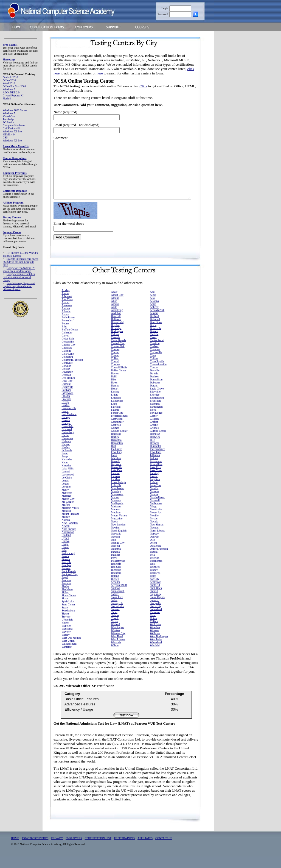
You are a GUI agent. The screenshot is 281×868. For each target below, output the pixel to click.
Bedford (154, 328)
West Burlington (159, 648)
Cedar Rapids (119, 352)
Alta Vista (67, 311)
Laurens (116, 488)
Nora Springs (69, 540)
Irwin (114, 467)
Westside (116, 654)
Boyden (115, 337)
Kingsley (67, 477)
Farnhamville (69, 420)
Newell (66, 537)
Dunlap (115, 397)
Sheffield (155, 596)
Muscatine (117, 530)
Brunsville (156, 340)
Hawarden (67, 450)
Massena (116, 512)
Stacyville (155, 615)
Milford (66, 516)
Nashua (66, 531)
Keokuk (116, 473)
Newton (154, 539)
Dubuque (155, 394)
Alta (152, 309)
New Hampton (70, 534)
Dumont (66, 395)
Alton (114, 312)
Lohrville (116, 497)
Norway (154, 545)
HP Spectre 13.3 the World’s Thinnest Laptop (20, 254)
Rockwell (155, 584)
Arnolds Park (157, 322)
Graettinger (117, 433)
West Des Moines (71, 649)
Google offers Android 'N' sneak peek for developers (19, 269)
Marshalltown (158, 509)
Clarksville (156, 364)
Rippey (154, 581)
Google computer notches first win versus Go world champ (19, 277)
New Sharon (157, 536)
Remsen (66, 580)
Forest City (117, 424)
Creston (66, 380)
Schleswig (155, 593)
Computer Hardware (14, 125)
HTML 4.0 (9, 134)
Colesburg (67, 368)
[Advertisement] (247, 116)
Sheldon (116, 599)
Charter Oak (118, 358)
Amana (115, 315)
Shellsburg (68, 601)
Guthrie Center (158, 442)
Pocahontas (156, 572)
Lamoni (66, 483)
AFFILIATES (145, 850)
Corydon (67, 377)
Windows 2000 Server (15, 110)
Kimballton (156, 476)
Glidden (154, 430)
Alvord (66, 314)
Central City (118, 355)
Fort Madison (69, 426)
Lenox (65, 492)
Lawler (154, 488)
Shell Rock (156, 599)
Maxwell (155, 512)
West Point (156, 651)
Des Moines (68, 389)
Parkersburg (68, 565)
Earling (115, 403)
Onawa (66, 553)
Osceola (116, 557)
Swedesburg (68, 622)
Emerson (116, 409)
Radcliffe (116, 575)
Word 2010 (9, 83)
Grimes (115, 439)
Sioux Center (69, 607)
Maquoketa (117, 506)
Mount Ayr (156, 524)
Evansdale (155, 412)
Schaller (116, 593)
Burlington (117, 343)
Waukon (154, 642)
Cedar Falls (68, 350)
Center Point (157, 352)
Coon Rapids (157, 373)
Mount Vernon (119, 527)
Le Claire (67, 489)
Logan (65, 495)
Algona (115, 309)
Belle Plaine (68, 329)
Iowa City (117, 464)
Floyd (153, 421)
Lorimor (66, 498)
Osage (65, 556)
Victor (115, 633)
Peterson (154, 569)
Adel (152, 303)
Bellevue (116, 331)
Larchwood (68, 486)
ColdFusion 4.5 (11, 128)
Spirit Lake (68, 613)
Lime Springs (119, 494)
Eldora (115, 406)
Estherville (117, 412)
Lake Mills (68, 480)
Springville (117, 615)
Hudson (66, 456)
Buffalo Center (70, 341)
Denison (154, 388)
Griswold (67, 441)
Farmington (156, 418)
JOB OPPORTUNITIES (35, 850)
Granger (66, 435)
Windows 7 (9, 89)
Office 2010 (9, 80)
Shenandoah (118, 603)
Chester (115, 361)
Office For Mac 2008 (14, 86)
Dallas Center (119, 382)
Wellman (155, 645)
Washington (118, 639)
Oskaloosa (156, 557)
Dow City (67, 392)
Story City (155, 618)
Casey (153, 349)
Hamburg (116, 445)
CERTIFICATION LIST (98, 850)
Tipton (65, 625)
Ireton (65, 465)
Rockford (116, 584)
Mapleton (67, 504)
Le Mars (116, 491)
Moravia (66, 522)
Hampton (155, 445)
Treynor (66, 628)
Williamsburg (69, 655)
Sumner (115, 621)
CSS (5, 137)
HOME (15, 850)
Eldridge (154, 406)
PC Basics (8, 122)
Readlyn (66, 577)
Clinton (115, 367)
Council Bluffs (119, 379)
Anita (114, 318)
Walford (116, 636)
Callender (67, 344)
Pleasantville (118, 572)
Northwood (68, 543)
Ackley (66, 302)
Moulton (116, 524)
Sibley (65, 604)
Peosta (65, 568)
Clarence (155, 361)
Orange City (118, 554)
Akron (65, 305)
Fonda (65, 423)
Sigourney (155, 606)
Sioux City (117, 609)
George (66, 429)
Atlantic (66, 323)
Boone (65, 335)
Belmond (155, 331)
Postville (67, 574)
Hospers (154, 454)
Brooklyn (116, 340)
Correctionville (158, 376)
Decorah (66, 386)
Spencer (154, 612)
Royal (65, 589)
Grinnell (154, 439)
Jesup (65, 468)
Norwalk (116, 545)
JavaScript (9, 119)
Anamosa (67, 317)
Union (153, 630)
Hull (114, 457)
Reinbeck (155, 578)
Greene (154, 436)
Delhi (114, 388)
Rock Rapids (69, 583)
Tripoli (115, 630)
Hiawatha (116, 451)
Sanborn (66, 592)
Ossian (65, 559)
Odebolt (116, 548)
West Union (68, 652)
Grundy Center (119, 442)
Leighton (155, 491)
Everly (65, 414)
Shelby (66, 598)
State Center (68, 616)
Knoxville (117, 479)
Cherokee (67, 359)
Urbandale (68, 631)
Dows (114, 394)
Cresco (154, 379)
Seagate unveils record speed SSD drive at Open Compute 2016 (21, 262)
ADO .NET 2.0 (11, 92)
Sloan (65, 610)
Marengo (67, 507)
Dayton (115, 385)
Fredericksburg (119, 427)
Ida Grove (117, 461)
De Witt (154, 385)
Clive (153, 367)
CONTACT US (164, 850)
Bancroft (116, 328)
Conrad (115, 373)
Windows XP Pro (12, 131)
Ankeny (154, 318)
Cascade (116, 349)
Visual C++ (9, 116)
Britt (64, 338)
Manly (65, 501)
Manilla (154, 500)
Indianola (67, 462)
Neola (114, 533)
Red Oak (116, 578)
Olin (114, 551)
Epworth (66, 411)
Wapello (66, 637)
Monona (116, 521)
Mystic (154, 530)
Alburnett (67, 308)
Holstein (66, 453)
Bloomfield (117, 334)
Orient (153, 554)
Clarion (115, 364)
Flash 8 (7, 98)
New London (118, 536)
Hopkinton (117, 454)
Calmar (115, 346)
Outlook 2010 (10, 77)
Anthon (66, 320)
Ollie (153, 551)
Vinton (65, 634)
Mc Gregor (68, 513)
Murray (66, 528)
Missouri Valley (70, 519)
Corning (116, 376)
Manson (154, 503)
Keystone (116, 476)
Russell (115, 590)
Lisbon (154, 494)
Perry (114, 569)
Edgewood (68, 404)
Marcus (154, 506)
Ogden (65, 550)
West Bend (117, 648)
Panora (154, 563)
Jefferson (155, 467)
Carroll (66, 347)
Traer (153, 627)
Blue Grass (156, 334)
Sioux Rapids (157, 609)
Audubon (116, 325)
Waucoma (67, 640)
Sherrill (154, 603)
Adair (114, 303)
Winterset (67, 658)
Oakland (66, 546)
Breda (153, 337)
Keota (65, 474)
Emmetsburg (157, 409)
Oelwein (154, 548)
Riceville (116, 581)
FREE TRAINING (124, 850)
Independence (158, 461)
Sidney (115, 606)
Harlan (65, 447)
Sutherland (156, 621)
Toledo (115, 627)
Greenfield (68, 438)
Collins (154, 370)
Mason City (68, 510)
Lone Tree (155, 497)
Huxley (66, 459)
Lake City (155, 479)
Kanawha (67, 471)
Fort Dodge (156, 424)
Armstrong (117, 322)
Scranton (67, 595)
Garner (154, 427)
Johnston (116, 470)
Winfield (155, 657)
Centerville (68, 353)
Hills (152, 451)
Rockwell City (70, 586)
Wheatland (156, 654)
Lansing (154, 485)
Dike (114, 391)
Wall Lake (155, 636)
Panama (116, 563)
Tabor (114, 624)
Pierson (66, 571)
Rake (153, 575)
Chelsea (154, 358)
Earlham (66, 401)
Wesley (66, 646)
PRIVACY (57, 850)
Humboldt (155, 457)
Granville (116, 436)
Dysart (115, 400)
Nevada (154, 533)
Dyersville (68, 398)
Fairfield (116, 418)
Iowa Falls (156, 464)
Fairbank (155, 415)
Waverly (66, 643)
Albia (153, 306)
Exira (114, 415)
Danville (154, 382)
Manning (116, 503)
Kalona (154, 470)
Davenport (68, 383)
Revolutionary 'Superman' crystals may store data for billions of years (19, 286)
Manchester (118, 500)
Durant (154, 397)
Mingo (154, 518)
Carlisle (154, 346)
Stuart (65, 619)
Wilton (115, 657)
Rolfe (153, 587)
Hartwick (155, 448)
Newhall (116, 539)
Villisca (154, 633)
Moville (154, 527)
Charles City (69, 356)
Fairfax (66, 417)
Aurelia (154, 325)
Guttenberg (68, 444)
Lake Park (117, 482)
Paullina (116, 566)
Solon (114, 612)
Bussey (154, 343)
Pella (153, 566)
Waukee (116, 642)
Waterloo (155, 639)
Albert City (117, 306)
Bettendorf (68, 332)
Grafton (154, 433)
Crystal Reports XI (13, 95)
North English (119, 542)
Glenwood (117, 430)
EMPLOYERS (74, 850)
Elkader (66, 407)
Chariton (155, 355)
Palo (64, 562)
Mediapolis (117, 515)
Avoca (65, 326)
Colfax (115, 370)
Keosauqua (156, 473)
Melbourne (156, 515)
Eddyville (155, 403)
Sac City (154, 590)
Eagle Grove (157, 400)
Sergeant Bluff (119, 596)
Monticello (156, 521)
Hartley (115, 448)
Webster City (118, 645)
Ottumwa (116, 560)
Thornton (155, 624)
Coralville (67, 374)
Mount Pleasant (70, 525)
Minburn (116, 518)
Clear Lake (68, 365)
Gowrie (66, 432)
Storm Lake (118, 618)
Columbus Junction (72, 371)
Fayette (115, 421)
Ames (153, 315)
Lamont (115, 485)
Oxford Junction (159, 560)
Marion (115, 509)
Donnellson (156, 391)
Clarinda (66, 362)
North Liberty (157, 542)
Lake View (156, 482)
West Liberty (118, 651)
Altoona (154, 312)
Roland (115, 587)
